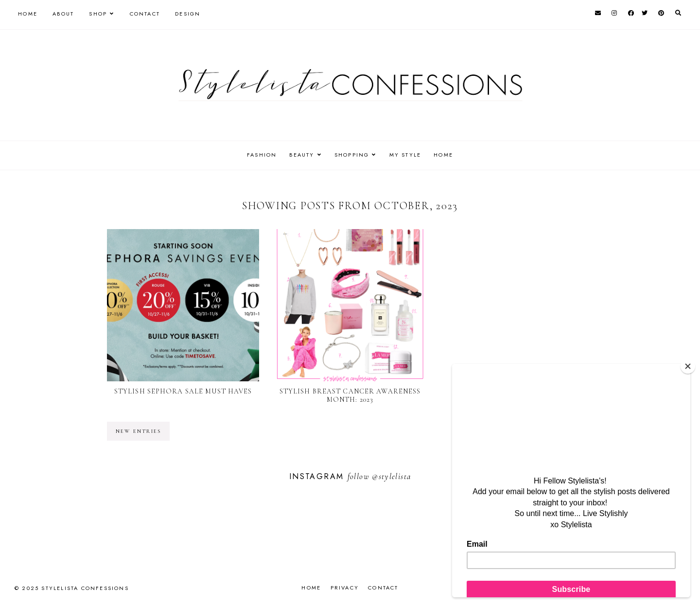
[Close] (688, 366)
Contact (145, 14)
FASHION (257, 155)
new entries (138, 431)
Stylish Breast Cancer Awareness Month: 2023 (350, 395)
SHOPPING (352, 155)
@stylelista (391, 476)
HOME (449, 155)
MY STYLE (408, 155)
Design (188, 14)
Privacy (345, 588)
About (63, 14)
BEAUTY (299, 155)
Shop (98, 14)
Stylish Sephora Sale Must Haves (183, 391)
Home (28, 14)
